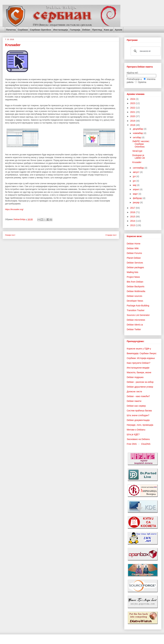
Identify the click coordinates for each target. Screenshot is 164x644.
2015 (133, 217)
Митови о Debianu (136, 430)
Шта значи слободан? (138, 415)
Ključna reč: (133, 73)
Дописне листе (134, 392)
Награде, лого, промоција (140, 425)
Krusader (137, 162)
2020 (133, 116)
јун (135, 181)
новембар (138, 133)
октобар (137, 137)
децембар (138, 129)
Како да (108, 30)
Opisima (142, 82)
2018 (133, 125)
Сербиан (23, 30)
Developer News (135, 301)
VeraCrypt (137, 151)
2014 (133, 221)
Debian (86, 30)
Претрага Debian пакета (140, 67)
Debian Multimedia (136, 291)
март (136, 194)
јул (135, 176)
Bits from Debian (135, 282)
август (136, 172)
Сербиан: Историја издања (141, 358)
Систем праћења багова (139, 411)
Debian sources (134, 296)
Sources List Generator (138, 315)
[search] (145, 51)
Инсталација (61, 30)
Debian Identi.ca (135, 325)
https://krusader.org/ (14, 209)
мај (135, 185)
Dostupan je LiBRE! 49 (139, 157)
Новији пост (10, 235)
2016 (133, 212)
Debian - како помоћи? (138, 396)
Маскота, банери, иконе (139, 372)
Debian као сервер (136, 406)
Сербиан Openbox (41, 30)
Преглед (97, 30)
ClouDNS (146, 444)
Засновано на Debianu (138, 439)
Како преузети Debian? (139, 363)
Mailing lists (132, 272)
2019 (133, 121)
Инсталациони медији (138, 368)
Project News (133, 277)
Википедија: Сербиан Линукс (142, 353)
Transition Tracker (136, 310)
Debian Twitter (134, 329)
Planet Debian (134, 258)
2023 (133, 103)
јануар (136, 202)
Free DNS (132, 444)
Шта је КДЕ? (133, 434)
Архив (119, 30)
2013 (133, 225)
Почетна (11, 30)
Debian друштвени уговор (140, 387)
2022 (133, 108)
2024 (133, 99)
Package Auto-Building (138, 306)
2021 (133, 112)
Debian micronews (136, 320)
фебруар (138, 198)
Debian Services (135, 263)
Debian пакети (134, 401)
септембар (139, 168)
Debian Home (134, 244)
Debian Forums (134, 253)
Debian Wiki (133, 248)
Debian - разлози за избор (140, 382)
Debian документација (138, 420)
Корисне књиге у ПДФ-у (139, 349)
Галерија (75, 30)
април (136, 189)
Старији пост (111, 235)
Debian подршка (135, 377)
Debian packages (135, 267)
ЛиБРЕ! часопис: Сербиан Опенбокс (141, 144)
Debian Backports (136, 286)
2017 (133, 208)
